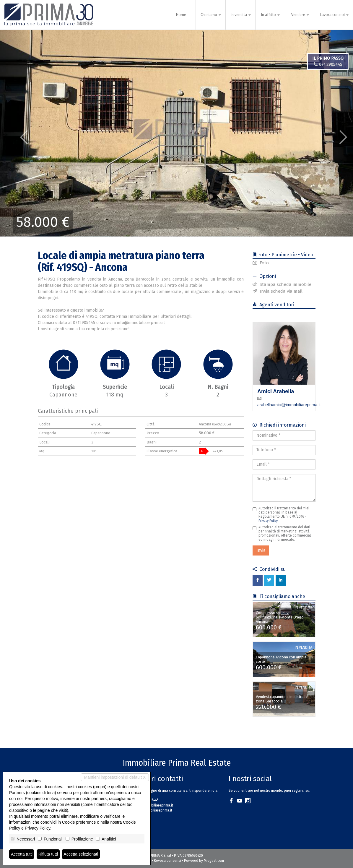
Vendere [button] (300, 15)
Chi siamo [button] (211, 15)
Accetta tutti (22, 854)
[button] (18, 133)
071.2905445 (328, 65)
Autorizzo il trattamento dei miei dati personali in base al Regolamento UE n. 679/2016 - (281, 514)
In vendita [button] (241, 15)
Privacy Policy (268, 521)
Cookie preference (79, 822)
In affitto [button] (270, 15)
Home (181, 15)
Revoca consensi (167, 861)
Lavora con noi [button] (334, 15)
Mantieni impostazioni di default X (115, 777)
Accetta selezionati (81, 854)
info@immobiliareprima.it (153, 805)
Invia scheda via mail (278, 291)
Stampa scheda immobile (282, 284)
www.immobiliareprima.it (153, 810)
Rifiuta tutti (48, 854)
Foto (261, 263)
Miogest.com (214, 861)
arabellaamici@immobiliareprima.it (289, 405)
